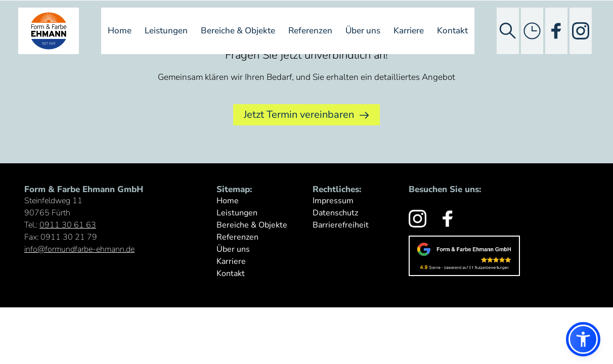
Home (120, 31)
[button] (583, 339)
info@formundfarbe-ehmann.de (79, 249)
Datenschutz (335, 213)
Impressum (333, 201)
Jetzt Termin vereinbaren (306, 115)
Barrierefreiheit (341, 225)
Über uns (363, 31)
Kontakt (452, 31)
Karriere (409, 31)
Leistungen (166, 31)
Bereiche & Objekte (238, 31)
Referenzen (310, 31)
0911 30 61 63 (68, 225)
